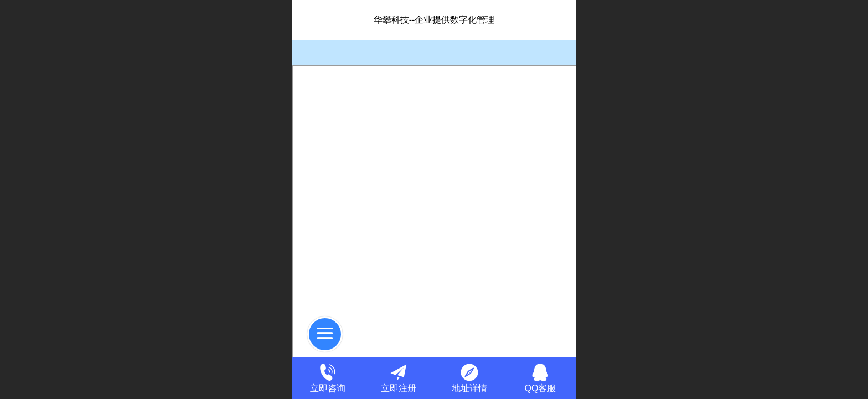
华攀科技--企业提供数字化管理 (434, 20)
